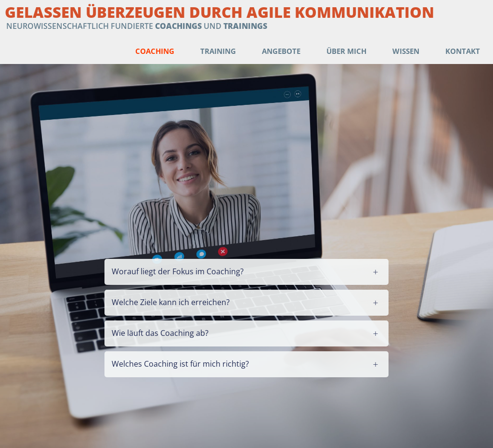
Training (218, 51)
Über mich (346, 51)
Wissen (406, 51)
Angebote (281, 51)
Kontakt (463, 51)
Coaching (155, 51)
